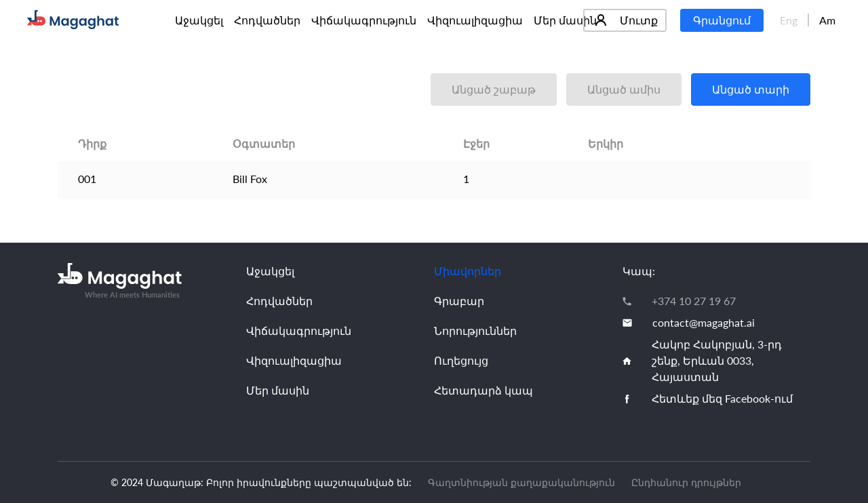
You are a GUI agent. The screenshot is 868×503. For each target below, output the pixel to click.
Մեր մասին (565, 20)
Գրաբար (459, 301)
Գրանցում (722, 20)
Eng (789, 20)
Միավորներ (468, 271)
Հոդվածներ (267, 20)
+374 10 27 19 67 (694, 301)
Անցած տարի (751, 89)
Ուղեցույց (461, 360)
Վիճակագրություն (364, 20)
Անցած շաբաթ (494, 89)
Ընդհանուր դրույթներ (686, 482)
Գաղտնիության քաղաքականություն (521, 482)
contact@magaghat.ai (704, 322)
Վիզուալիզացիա (475, 20)
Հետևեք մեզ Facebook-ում (722, 398)
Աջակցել (199, 20)
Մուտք (627, 20)
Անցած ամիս (624, 89)
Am (827, 20)
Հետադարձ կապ (484, 390)
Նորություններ (475, 330)
